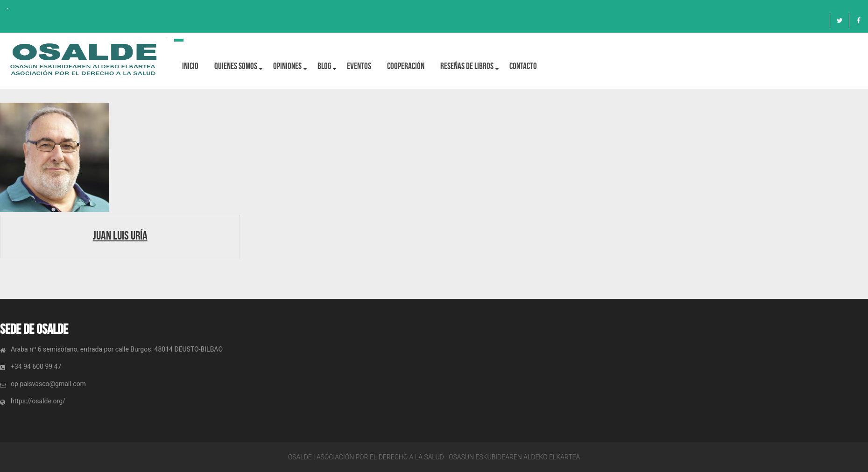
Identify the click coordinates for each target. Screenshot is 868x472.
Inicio (190, 66)
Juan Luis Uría (120, 235)
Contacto (523, 66)
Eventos (359, 66)
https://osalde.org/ (38, 401)
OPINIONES (287, 66)
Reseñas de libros (467, 66)
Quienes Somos (236, 66)
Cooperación (406, 66)
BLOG (324, 66)
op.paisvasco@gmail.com (48, 384)
